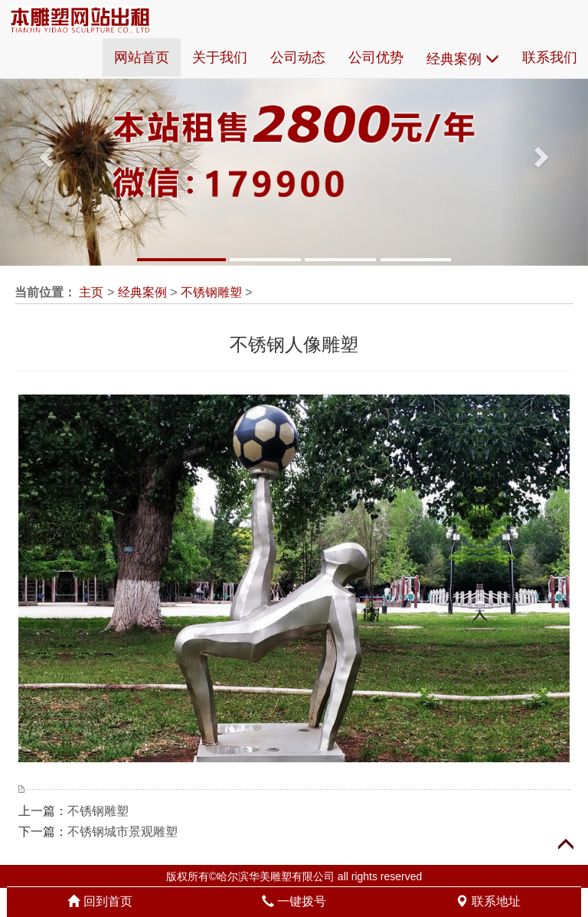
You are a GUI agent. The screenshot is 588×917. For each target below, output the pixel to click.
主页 (91, 292)
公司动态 (298, 57)
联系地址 (488, 901)
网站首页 (142, 57)
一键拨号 (294, 901)
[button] (44, 152)
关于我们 (220, 57)
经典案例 (463, 59)
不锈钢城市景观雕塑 (122, 832)
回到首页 (100, 901)
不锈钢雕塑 (211, 292)
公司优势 (376, 57)
